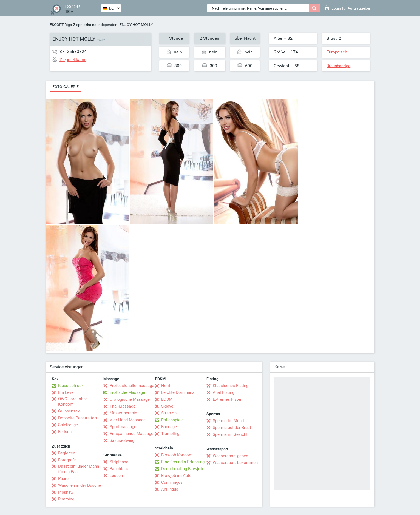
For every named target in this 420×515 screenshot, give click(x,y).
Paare (63, 479)
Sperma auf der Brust (232, 428)
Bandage (169, 427)
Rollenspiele (172, 420)
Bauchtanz (119, 469)
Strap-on (169, 413)
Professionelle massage (132, 386)
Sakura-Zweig (122, 440)
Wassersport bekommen (235, 463)
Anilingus (170, 489)
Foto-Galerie (66, 87)
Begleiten (67, 453)
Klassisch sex (71, 386)
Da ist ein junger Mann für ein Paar (79, 469)
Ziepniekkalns (85, 25)
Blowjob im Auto (176, 476)
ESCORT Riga (61, 25)
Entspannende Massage (131, 434)
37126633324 (73, 51)
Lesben (116, 476)
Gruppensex (69, 411)
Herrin (167, 386)
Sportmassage (123, 427)
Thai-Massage (123, 406)
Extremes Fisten (228, 399)
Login (348, 7)
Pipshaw (66, 492)
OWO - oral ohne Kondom (73, 402)
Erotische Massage (127, 392)
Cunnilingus (172, 482)
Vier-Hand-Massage (128, 420)
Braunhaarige (338, 66)
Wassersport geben (230, 456)
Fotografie (67, 460)
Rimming (66, 499)
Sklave (167, 406)
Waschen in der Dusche (80, 485)
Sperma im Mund (228, 421)
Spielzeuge (68, 425)
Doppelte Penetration (77, 418)
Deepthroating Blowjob (182, 469)
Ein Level (66, 392)
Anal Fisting (224, 392)
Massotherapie (123, 413)
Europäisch (337, 52)
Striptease (119, 462)
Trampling (170, 434)
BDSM (167, 399)
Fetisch (65, 432)
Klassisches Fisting (231, 386)
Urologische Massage (130, 399)
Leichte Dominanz (178, 392)
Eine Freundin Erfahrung (183, 462)
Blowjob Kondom (177, 455)
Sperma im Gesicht (230, 434)
